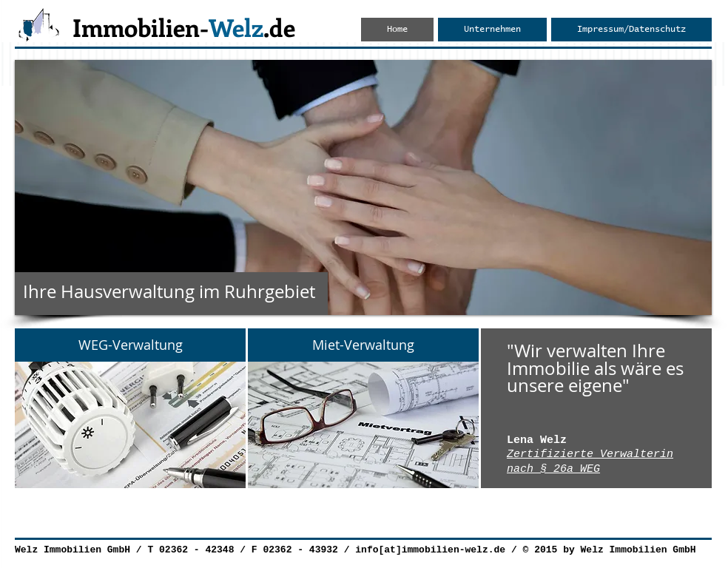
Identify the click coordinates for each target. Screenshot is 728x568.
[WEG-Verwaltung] (130, 345)
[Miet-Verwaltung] (363, 345)
